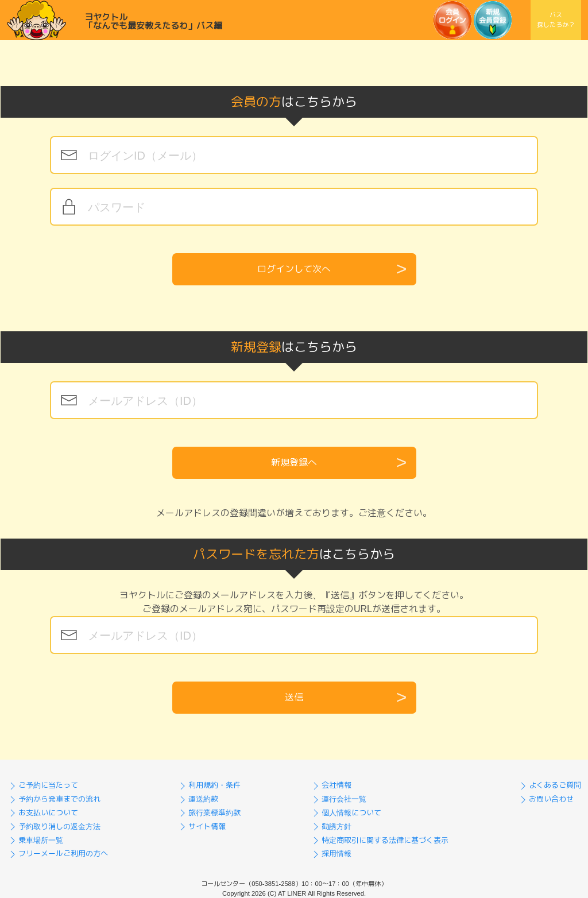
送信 (294, 697)
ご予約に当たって (42, 785)
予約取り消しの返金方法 (54, 827)
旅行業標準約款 (209, 813)
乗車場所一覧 (35, 840)
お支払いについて (42, 813)
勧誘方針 (331, 827)
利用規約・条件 (209, 785)
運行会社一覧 (338, 799)
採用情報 (331, 854)
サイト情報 (201, 827)
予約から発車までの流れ (54, 799)
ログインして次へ (294, 269)
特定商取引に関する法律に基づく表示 (379, 840)
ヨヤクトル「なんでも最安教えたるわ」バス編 (153, 21)
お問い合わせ (546, 799)
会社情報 (331, 785)
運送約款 (198, 799)
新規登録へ (294, 462)
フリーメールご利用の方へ (57, 854)
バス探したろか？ (556, 20)
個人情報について (346, 813)
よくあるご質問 (549, 785)
